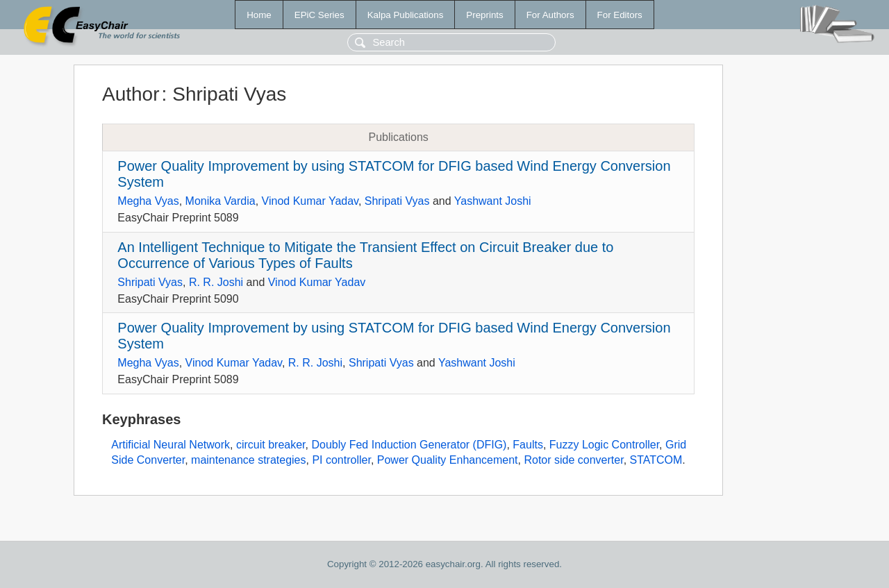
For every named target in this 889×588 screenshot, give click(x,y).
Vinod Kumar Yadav (310, 201)
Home (259, 15)
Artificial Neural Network (171, 445)
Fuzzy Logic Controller (604, 445)
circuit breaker (271, 445)
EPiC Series (319, 15)
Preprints (484, 15)
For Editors (620, 15)
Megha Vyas (148, 201)
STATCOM (656, 460)
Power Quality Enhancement (448, 460)
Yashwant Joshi (493, 201)
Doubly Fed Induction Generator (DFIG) (409, 445)
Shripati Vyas (397, 201)
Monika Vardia (221, 201)
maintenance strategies (248, 460)
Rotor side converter (573, 460)
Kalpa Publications (406, 15)
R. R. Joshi (216, 282)
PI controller (341, 460)
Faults (528, 445)
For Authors (550, 15)
